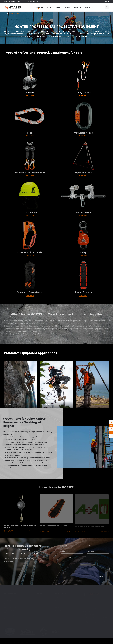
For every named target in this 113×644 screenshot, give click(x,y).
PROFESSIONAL (39, 7)
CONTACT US (89, 7)
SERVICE (67, 7)
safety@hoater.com (13, 2)
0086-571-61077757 (33, 2)
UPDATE (58, 7)
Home (6, 14)
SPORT (49, 7)
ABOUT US (77, 7)
